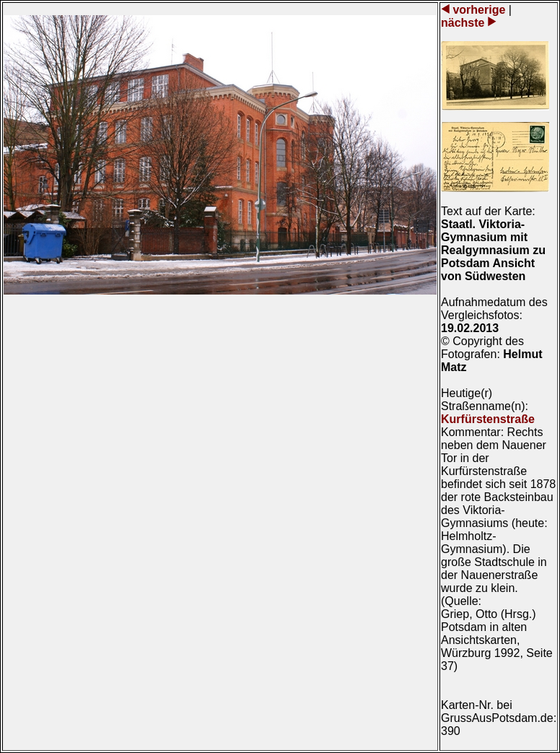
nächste (464, 23)
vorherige (479, 10)
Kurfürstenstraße (488, 419)
